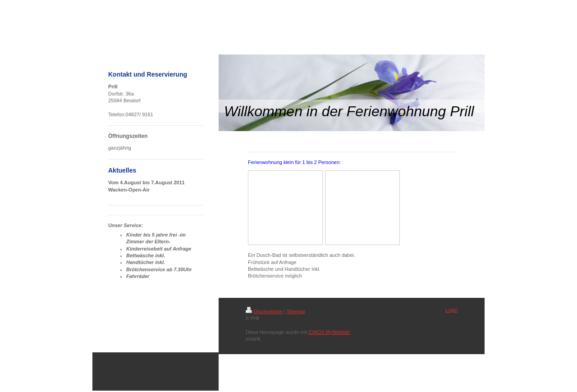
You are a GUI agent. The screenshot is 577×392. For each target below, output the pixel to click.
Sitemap (296, 311)
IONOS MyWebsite (329, 332)
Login (451, 310)
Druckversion (264, 311)
